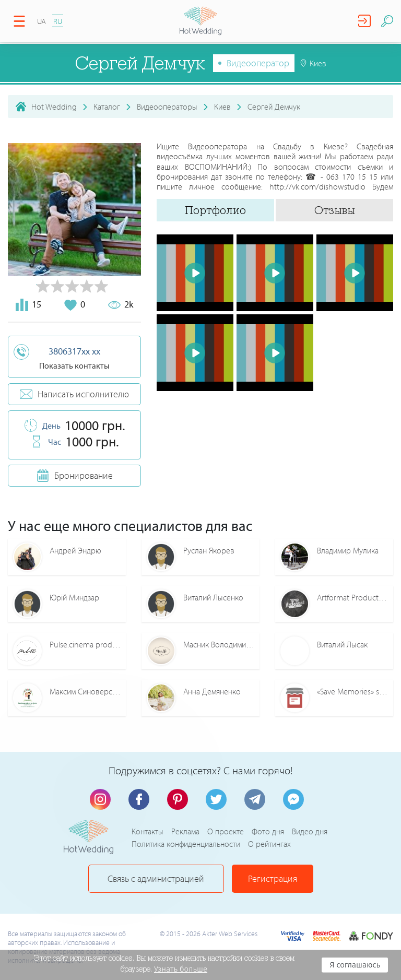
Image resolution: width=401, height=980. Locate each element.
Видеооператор (258, 63)
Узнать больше (181, 969)
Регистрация (273, 878)
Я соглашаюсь (355, 965)
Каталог (107, 107)
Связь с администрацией (156, 878)
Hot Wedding (54, 107)
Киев (222, 107)
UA (42, 21)
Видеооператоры (167, 107)
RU (58, 21)
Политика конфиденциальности (186, 844)
